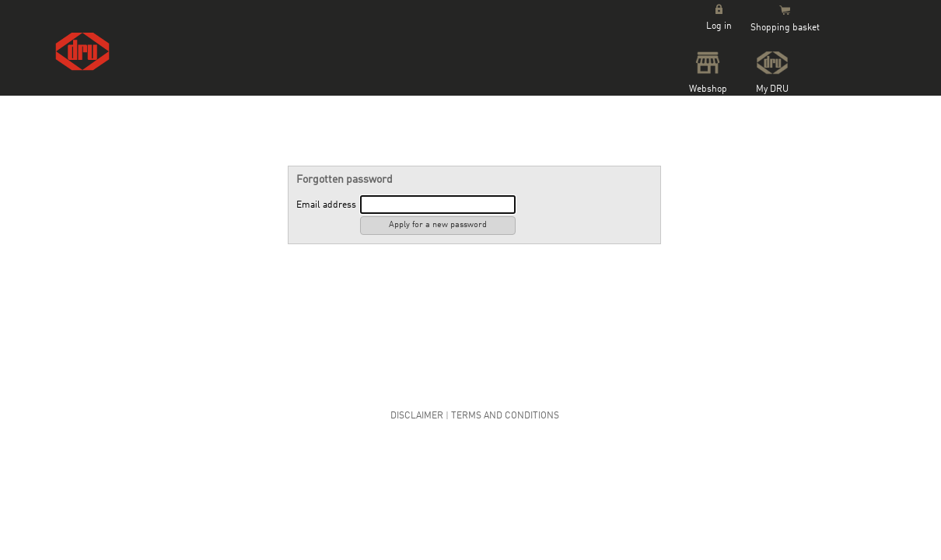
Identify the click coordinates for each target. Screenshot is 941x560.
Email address (326, 205)
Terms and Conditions (505, 416)
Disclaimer (417, 416)
